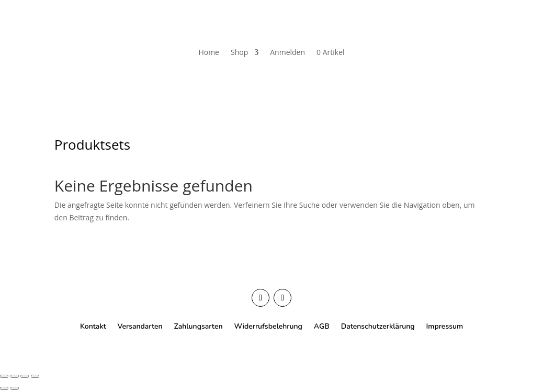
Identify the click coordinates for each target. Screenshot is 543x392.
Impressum (445, 326)
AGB (322, 326)
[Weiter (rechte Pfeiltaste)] (15, 388)
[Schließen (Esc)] (35, 376)
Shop (239, 52)
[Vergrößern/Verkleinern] (4, 376)
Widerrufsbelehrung (268, 326)
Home (209, 52)
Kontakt (93, 326)
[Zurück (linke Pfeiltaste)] (4, 388)
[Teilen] (25, 376)
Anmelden (287, 52)
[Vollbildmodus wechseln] (15, 376)
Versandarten (140, 326)
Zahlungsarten (199, 326)
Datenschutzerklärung (378, 326)
